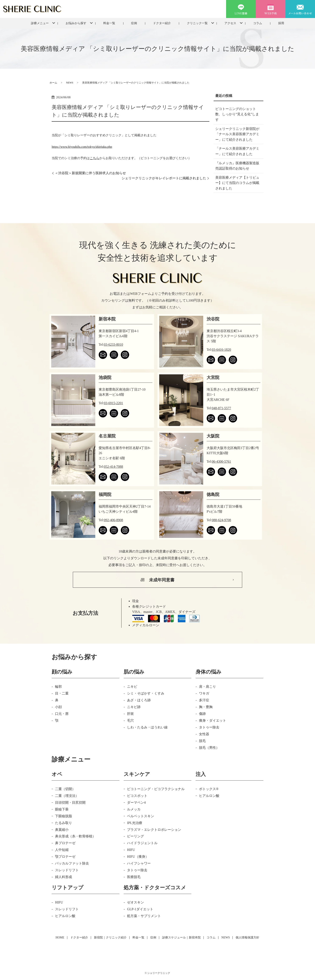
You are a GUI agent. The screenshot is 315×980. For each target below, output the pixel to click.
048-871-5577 (222, 408)
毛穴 (130, 720)
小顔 (58, 707)
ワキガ (204, 693)
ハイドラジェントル (142, 843)
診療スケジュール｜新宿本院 (181, 938)
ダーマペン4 (136, 803)
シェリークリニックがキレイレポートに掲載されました (164, 178)
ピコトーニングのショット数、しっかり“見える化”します (237, 114)
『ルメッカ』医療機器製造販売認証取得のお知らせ (237, 166)
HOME (60, 938)
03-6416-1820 (222, 350)
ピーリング (135, 836)
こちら (95, 158)
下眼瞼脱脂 (64, 816)
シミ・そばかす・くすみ (146, 693)
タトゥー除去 (209, 727)
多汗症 (204, 700)
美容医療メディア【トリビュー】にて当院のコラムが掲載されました (237, 183)
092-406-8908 (114, 520)
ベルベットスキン (141, 816)
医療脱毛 (134, 877)
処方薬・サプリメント (144, 916)
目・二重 (62, 693)
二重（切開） (65, 789)
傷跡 (202, 714)
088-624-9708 (222, 520)
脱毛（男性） (209, 748)
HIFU (131, 850)
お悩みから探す (76, 23)
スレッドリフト (67, 870)
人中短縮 (62, 850)
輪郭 (58, 687)
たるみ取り (64, 823)
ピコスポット (137, 796)
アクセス (230, 23)
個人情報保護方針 (247, 938)
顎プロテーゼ (65, 857)
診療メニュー (40, 23)
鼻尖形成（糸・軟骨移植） (75, 836)
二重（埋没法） (67, 796)
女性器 (204, 734)
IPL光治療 (135, 823)
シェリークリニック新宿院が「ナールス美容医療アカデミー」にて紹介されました (237, 134)
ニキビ (132, 687)
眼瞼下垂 (62, 809)
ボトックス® (209, 789)
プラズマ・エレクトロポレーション (154, 830)
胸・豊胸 (206, 707)
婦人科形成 (64, 877)
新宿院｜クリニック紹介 (110, 938)
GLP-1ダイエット (140, 909)
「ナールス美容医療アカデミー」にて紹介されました (237, 151)
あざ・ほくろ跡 (139, 700)
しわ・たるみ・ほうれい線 (147, 727)
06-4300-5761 (222, 461)
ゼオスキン (135, 902)
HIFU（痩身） (138, 857)
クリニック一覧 (197, 23)
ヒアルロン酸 (209, 796)
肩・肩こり (207, 687)
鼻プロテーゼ (65, 843)
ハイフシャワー (139, 863)
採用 (281, 23)
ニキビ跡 (134, 707)
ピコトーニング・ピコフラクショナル (156, 789)
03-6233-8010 (114, 345)
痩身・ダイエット (213, 720)
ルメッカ (134, 809)
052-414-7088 (114, 467)
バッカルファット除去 (72, 863)
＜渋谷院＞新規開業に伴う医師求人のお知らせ (90, 173)
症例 (134, 23)
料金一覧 (109, 23)
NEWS (70, 83)
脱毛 (202, 741)
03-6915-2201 (114, 403)
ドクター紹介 (162, 23)
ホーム (53, 83)
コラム (258, 23)
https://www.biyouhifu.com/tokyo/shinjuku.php (82, 147)
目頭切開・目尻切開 (70, 803)
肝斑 (130, 714)
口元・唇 (62, 714)
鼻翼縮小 (62, 830)
